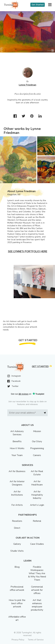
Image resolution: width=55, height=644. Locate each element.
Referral (37, 521)
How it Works (17, 448)
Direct (17, 528)
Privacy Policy (18, 640)
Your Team (17, 455)
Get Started (38, 5)
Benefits (17, 441)
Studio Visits (17, 551)
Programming (37, 448)
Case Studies (37, 544)
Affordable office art (17, 618)
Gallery (17, 544)
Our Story (37, 441)
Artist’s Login (37, 505)
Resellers (17, 521)
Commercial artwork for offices (37, 590)
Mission (37, 431)
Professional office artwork (17, 588)
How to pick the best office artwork (17, 603)
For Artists (17, 505)
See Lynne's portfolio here (28, 251)
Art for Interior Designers (17, 483)
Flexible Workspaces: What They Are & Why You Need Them (37, 573)
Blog (17, 567)
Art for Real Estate (37, 473)
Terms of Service (36, 640)
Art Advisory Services (17, 433)
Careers (37, 455)
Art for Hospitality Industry (37, 495)
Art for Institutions (17, 493)
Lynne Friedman (27, 85)
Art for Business (17, 471)
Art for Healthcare (37, 483)
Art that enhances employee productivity (37, 605)
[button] (50, 5)
